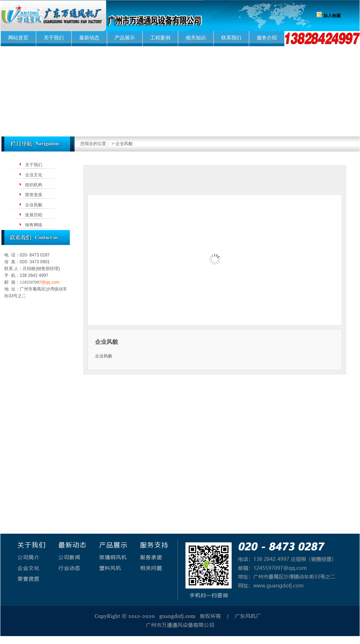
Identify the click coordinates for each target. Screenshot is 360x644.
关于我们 (54, 38)
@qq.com (51, 282)
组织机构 (34, 185)
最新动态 (89, 38)
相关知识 (196, 38)
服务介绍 (267, 38)
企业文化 (34, 175)
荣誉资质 (34, 195)
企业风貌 (34, 205)
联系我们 (231, 38)
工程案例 (160, 38)
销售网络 (34, 225)
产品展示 (125, 38)
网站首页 (18, 38)
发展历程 (34, 215)
